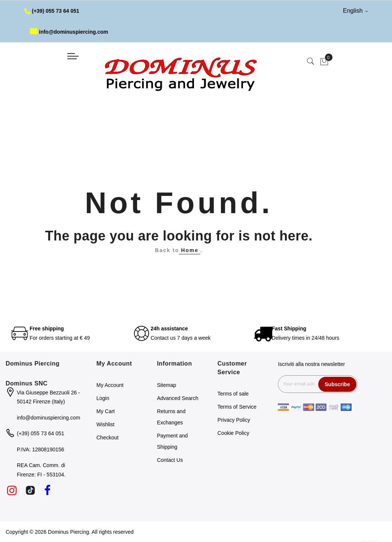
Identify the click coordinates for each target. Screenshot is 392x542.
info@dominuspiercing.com (69, 32)
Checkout (108, 437)
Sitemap (166, 385)
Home (190, 250)
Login (103, 398)
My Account (110, 385)
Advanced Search (178, 398)
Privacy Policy (234, 420)
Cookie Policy (233, 433)
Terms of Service (237, 407)
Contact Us (170, 460)
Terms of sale (233, 394)
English (355, 11)
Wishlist (106, 424)
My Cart (106, 411)
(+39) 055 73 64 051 (52, 11)
